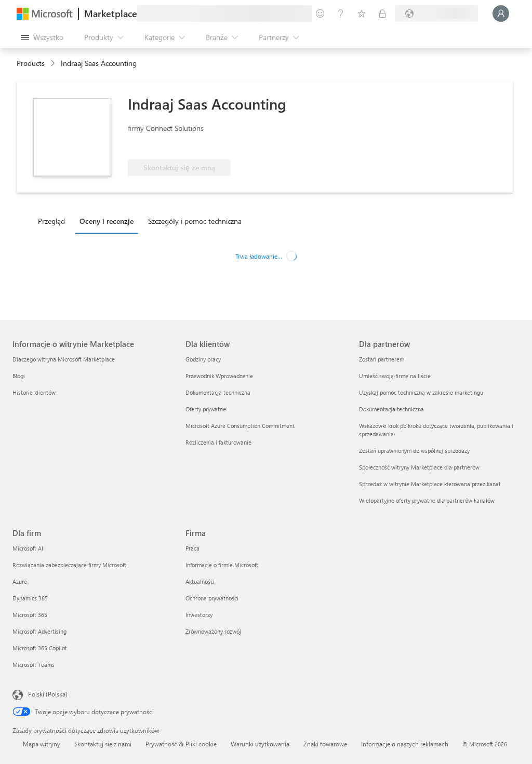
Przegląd (51, 221)
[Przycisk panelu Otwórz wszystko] (42, 37)
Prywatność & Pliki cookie (181, 744)
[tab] (54, 221)
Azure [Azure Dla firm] (20, 581)
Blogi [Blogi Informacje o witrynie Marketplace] (19, 376)
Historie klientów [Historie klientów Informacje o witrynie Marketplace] (34, 392)
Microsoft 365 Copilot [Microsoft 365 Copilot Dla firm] (40, 648)
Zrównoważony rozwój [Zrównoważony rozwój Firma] (213, 631)
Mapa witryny (42, 744)
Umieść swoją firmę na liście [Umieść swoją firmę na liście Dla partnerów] (395, 376)
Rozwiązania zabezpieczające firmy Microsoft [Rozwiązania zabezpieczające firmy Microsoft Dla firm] (69, 565)
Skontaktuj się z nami (103, 744)
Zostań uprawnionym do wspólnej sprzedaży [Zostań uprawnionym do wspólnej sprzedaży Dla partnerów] (414, 451)
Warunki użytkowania (260, 744)
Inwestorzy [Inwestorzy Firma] (199, 615)
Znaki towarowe (325, 744)
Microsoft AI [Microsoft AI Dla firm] (28, 548)
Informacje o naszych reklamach (405, 744)
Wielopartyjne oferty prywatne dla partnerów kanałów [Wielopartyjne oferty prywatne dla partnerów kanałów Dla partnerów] (427, 500)
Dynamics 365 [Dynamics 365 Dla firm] (30, 598)
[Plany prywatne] (382, 14)
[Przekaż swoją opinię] (320, 14)
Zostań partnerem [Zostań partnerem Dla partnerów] (382, 359)
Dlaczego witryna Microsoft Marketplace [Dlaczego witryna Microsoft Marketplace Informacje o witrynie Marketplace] (64, 359)
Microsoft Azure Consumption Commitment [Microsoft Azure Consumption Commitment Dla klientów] (240, 426)
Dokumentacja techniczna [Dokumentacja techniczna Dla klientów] (218, 392)
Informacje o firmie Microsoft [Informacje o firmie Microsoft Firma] (222, 565)
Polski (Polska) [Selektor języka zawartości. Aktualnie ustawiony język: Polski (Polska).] (48, 694)
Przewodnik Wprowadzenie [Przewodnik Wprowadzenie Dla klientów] (219, 376)
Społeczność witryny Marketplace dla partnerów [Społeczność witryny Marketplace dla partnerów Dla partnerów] (419, 467)
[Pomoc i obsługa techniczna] (341, 14)
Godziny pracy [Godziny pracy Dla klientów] (203, 359)
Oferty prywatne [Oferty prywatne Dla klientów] (206, 409)
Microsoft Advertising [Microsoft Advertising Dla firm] (39, 631)
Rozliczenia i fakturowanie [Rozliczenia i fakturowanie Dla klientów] (218, 442)
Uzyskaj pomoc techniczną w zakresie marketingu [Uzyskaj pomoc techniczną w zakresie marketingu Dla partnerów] (421, 392)
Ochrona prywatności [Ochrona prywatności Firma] (212, 598)
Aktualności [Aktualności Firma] (200, 581)
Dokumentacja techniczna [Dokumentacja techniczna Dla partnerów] (391, 409)
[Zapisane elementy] (362, 14)
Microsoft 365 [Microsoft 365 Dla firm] (30, 615)
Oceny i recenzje (107, 221)
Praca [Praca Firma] (192, 548)
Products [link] (31, 63)
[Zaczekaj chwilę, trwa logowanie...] (501, 14)
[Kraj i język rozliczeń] (436, 14)
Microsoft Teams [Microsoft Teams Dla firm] (34, 665)
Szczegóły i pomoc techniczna (195, 221)
